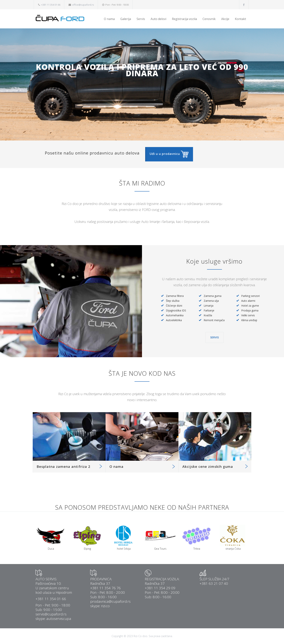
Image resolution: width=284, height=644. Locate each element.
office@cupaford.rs (83, 5)
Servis (141, 19)
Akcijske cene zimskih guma (208, 467)
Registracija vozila (184, 19)
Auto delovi (158, 19)
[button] (169, 154)
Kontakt (240, 19)
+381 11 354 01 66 (51, 5)
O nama (109, 19)
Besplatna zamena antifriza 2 (63, 467)
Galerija (126, 19)
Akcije (225, 19)
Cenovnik (209, 19)
